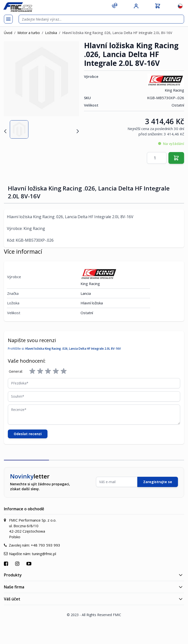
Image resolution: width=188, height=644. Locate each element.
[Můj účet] (136, 6)
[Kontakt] (115, 5)
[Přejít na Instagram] (18, 564)
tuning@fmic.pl (44, 554)
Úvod (8, 33)
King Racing (166, 83)
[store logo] (18, 7)
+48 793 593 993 (46, 545)
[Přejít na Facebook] (7, 564)
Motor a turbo (29, 33)
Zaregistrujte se (158, 482)
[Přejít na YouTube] (29, 564)
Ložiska (51, 33)
